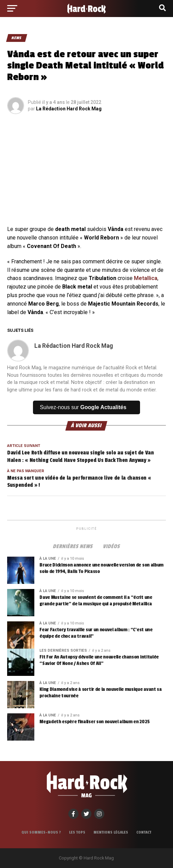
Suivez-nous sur (83, 407)
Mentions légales (111, 832)
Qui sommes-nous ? (41, 832)
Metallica (146, 278)
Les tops (77, 832)
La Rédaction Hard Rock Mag (69, 109)
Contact (144, 832)
